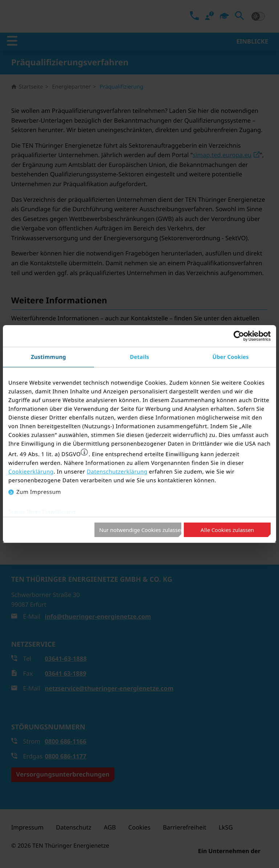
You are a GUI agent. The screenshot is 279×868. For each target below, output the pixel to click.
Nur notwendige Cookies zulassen (140, 530)
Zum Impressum (39, 492)
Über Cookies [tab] (231, 357)
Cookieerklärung (31, 472)
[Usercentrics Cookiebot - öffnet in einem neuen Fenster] (239, 336)
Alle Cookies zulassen (227, 530)
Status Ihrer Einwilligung (42, 512)
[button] (84, 452)
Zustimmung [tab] (48, 357)
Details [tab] (140, 357)
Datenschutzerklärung (117, 472)
